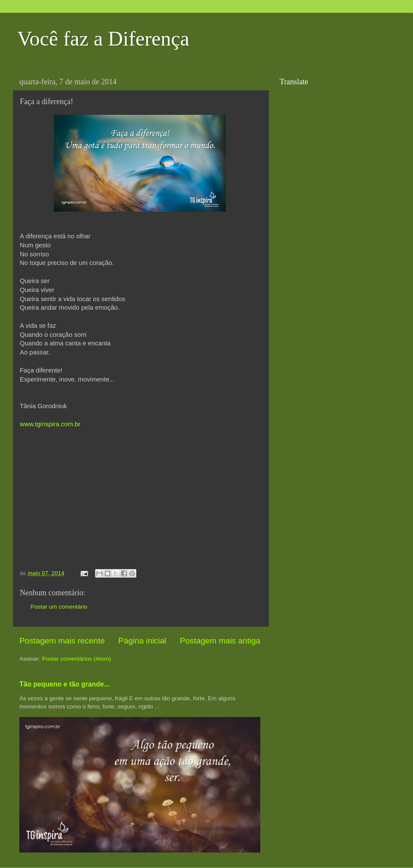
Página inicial (142, 641)
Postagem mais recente (62, 641)
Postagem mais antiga (220, 641)
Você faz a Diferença (103, 38)
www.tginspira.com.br (50, 424)
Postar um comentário (59, 607)
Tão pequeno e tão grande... (65, 684)
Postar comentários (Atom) (77, 659)
